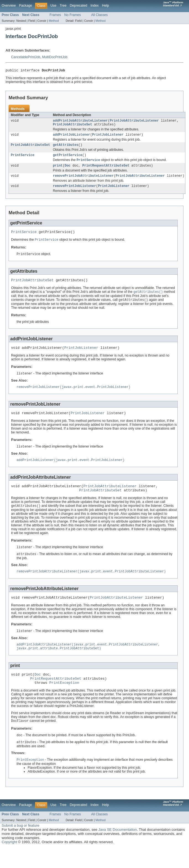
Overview (9, 6)
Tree (63, 6)
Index (95, 6)
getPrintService (68, 159)
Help (105, 6)
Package (26, 6)
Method (54, 21)
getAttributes (65, 148)
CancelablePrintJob (26, 57)
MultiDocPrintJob (55, 57)
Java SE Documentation (118, 850)
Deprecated (79, 6)
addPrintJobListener (71, 137)
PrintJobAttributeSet (72, 126)
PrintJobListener (108, 137)
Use (53, 6)
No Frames (73, 15)
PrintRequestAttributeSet (106, 170)
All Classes (99, 15)
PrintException (64, 702)
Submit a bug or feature (20, 846)
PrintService (23, 159)
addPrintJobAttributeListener (80, 122)
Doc (68, 170)
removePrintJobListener (74, 191)
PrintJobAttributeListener (134, 122)
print (58, 170)
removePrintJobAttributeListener (83, 181)
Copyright (9, 862)
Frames (55, 15)
